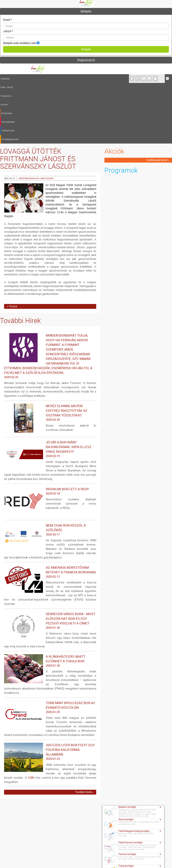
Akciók (20, 79)
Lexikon (40, 79)
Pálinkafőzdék (65, 79)
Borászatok (51, 79)
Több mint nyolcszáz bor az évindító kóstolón (50, 647)
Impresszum (23, 860)
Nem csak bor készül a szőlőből (50, 469)
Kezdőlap (5, 79)
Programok (30, 79)
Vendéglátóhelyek (98, 79)
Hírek (13, 79)
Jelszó (8, 31)
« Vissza (12, 246)
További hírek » (84, 731)
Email (7, 20)
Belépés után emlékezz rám (20, 43)
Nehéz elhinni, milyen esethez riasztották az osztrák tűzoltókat (50, 352)
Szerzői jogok (60, 860)
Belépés (86, 11)
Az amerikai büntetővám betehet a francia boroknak (50, 511)
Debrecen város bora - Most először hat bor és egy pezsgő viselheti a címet (50, 560)
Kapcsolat (7, 859)
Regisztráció (86, 60)
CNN (31, 717)
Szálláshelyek (81, 79)
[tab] (86, 11)
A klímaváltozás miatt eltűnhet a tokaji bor (50, 600)
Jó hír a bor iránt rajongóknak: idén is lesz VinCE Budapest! (50, 388)
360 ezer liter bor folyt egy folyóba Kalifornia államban (50, 691)
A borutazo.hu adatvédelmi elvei (90, 860)
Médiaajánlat (41, 860)
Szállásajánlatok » (158, 100)
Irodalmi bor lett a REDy (50, 431)
